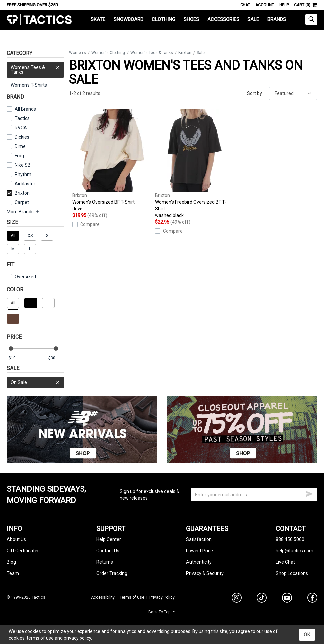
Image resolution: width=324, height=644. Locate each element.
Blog (11, 562)
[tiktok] (262, 599)
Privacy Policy (162, 597)
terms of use (40, 638)
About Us (16, 539)
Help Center (109, 539)
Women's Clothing (108, 53)
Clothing (163, 19)
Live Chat (285, 562)
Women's (78, 53)
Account (265, 5)
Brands (277, 19)
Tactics (39, 20)
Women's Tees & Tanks (35, 68)
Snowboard (129, 19)
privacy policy (77, 638)
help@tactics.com (295, 551)
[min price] (16, 358)
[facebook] (312, 599)
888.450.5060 (290, 539)
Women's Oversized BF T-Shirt (112, 160)
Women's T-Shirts (29, 85)
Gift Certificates (23, 551)
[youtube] (287, 599)
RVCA (21, 128)
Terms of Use (132, 597)
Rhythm (23, 174)
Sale (253, 19)
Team (13, 573)
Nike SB (23, 165)
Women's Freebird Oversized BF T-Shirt (195, 164)
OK (307, 635)
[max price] (56, 358)
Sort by (255, 93)
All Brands (25, 109)
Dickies (22, 137)
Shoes (191, 19)
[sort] (293, 93)
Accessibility (103, 597)
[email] (254, 495)
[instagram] (237, 599)
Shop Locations (292, 573)
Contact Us (108, 551)
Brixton (18, 193)
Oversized (21, 277)
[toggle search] (311, 19)
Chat (245, 5)
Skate (98, 19)
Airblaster (25, 184)
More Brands (23, 212)
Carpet (22, 202)
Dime (20, 146)
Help (284, 5)
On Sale (35, 382)
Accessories (223, 19)
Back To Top (162, 612)
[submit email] (309, 493)
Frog (19, 156)
